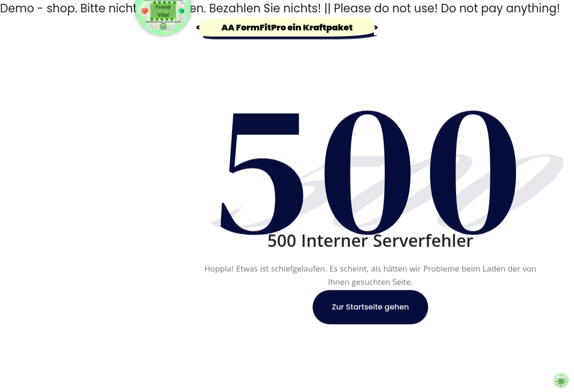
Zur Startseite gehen (370, 307)
